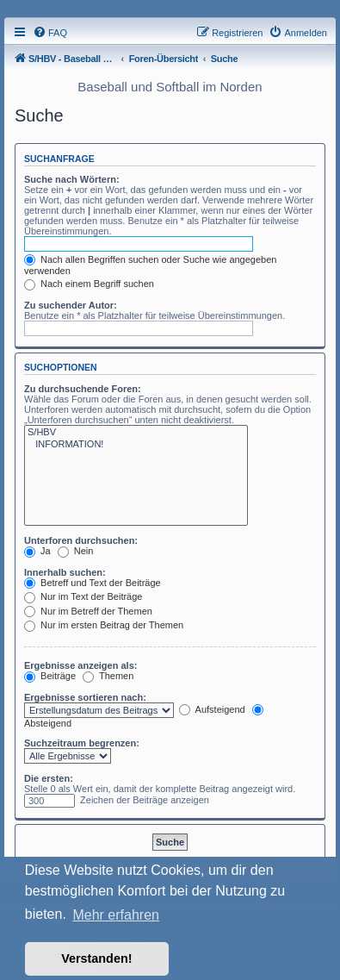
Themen (108, 676)
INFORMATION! (136, 445)
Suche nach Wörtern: (72, 179)
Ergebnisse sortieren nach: (85, 697)
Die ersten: (49, 778)
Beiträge (50, 676)
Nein (76, 551)
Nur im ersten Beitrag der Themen (104, 625)
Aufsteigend (212, 709)
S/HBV (136, 433)
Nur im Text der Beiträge (83, 596)
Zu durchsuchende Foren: (83, 389)
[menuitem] (50, 33)
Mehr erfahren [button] (116, 915)
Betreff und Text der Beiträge (93, 583)
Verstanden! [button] (96, 958)
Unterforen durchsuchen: (81, 540)
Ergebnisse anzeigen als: (80, 665)
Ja (37, 551)
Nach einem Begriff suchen (89, 284)
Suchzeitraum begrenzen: (82, 743)
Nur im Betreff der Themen (88, 611)
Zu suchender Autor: (71, 305)
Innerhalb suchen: (65, 572)
